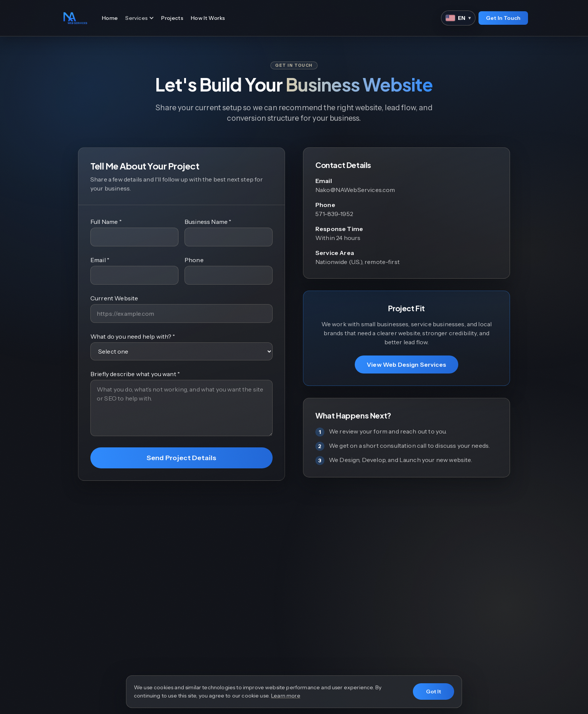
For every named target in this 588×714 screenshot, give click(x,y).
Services (139, 18)
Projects (172, 18)
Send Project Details (181, 458)
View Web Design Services (406, 364)
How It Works (208, 18)
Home (110, 18)
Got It (434, 691)
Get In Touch (503, 18)
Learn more (286, 696)
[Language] (458, 18)
